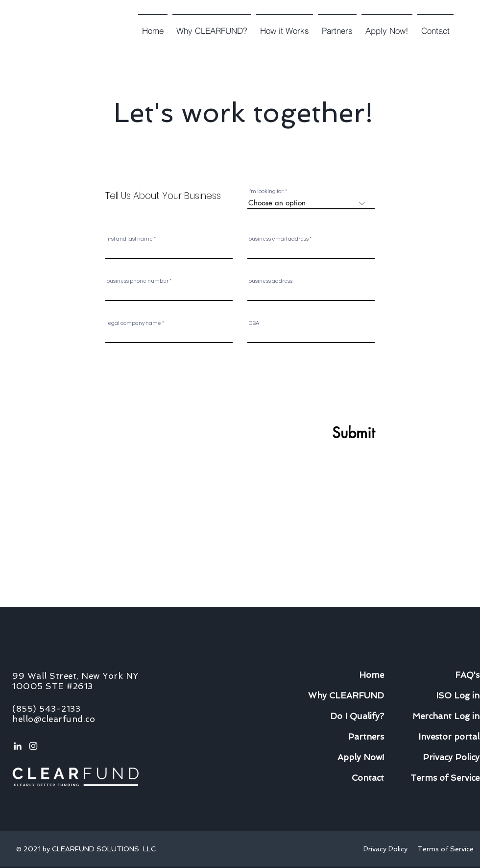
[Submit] (330, 433)
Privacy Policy (387, 849)
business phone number (137, 281)
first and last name (130, 239)
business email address (278, 239)
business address (270, 281)
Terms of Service (445, 849)
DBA (254, 323)
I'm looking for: (266, 191)
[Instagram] (33, 746)
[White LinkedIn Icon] (18, 746)
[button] (285, 26)
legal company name (134, 323)
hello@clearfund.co (54, 719)
